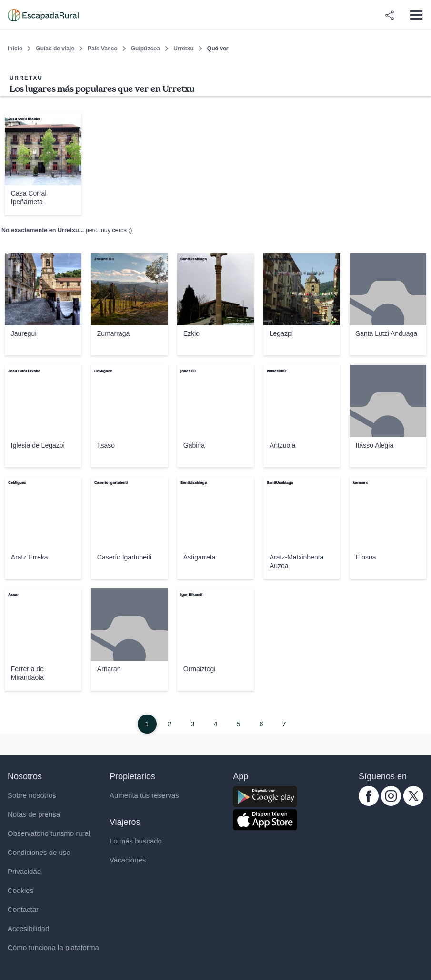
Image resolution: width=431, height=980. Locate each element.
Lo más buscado (136, 841)
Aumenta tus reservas (144, 795)
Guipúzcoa (145, 49)
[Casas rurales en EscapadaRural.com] (43, 15)
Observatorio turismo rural (49, 833)
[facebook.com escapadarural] (369, 803)
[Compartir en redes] (390, 15)
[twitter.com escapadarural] (413, 803)
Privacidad (24, 871)
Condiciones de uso (39, 852)
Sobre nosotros (32, 795)
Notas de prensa (34, 814)
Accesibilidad (29, 928)
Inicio (15, 49)
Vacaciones (128, 860)
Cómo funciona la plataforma (53, 947)
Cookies (20, 890)
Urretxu (184, 49)
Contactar (23, 909)
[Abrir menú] (416, 15)
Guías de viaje (55, 49)
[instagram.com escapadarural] (391, 803)
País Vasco (103, 49)
